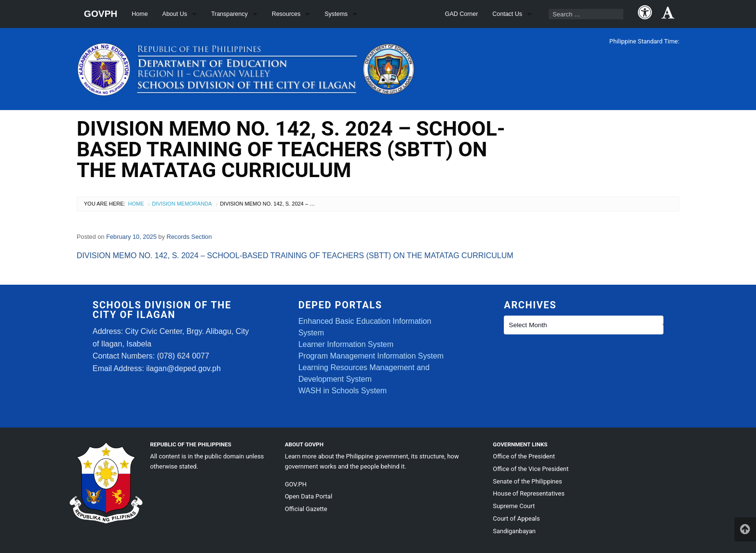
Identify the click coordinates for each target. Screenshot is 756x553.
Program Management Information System (371, 356)
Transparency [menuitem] (229, 14)
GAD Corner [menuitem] (462, 14)
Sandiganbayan (514, 531)
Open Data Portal (309, 496)
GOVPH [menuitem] (101, 14)
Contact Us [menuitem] (507, 14)
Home (136, 204)
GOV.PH (296, 484)
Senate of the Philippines (527, 481)
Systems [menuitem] (336, 14)
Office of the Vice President (531, 469)
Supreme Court (514, 506)
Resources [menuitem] (286, 14)
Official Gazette (306, 509)
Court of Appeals (516, 518)
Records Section (189, 237)
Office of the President (524, 456)
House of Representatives (529, 493)
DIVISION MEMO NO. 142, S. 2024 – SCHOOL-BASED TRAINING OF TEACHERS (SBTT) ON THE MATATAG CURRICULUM (295, 256)
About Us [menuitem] (175, 14)
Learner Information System (346, 344)
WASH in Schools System (343, 391)
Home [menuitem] (140, 14)
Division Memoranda (182, 204)
